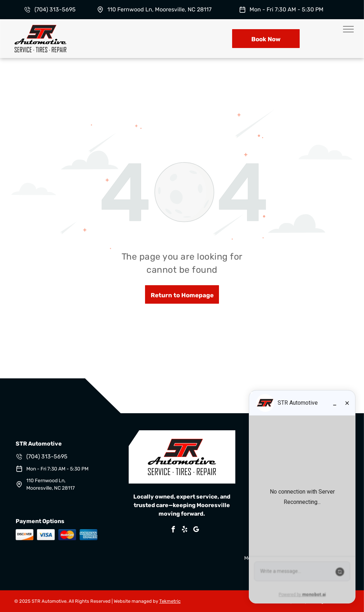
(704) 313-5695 (55, 9)
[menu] (348, 29)
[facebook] (173, 530)
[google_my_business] (196, 530)
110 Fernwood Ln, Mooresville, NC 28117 (159, 9)
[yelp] (185, 530)
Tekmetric (170, 601)
